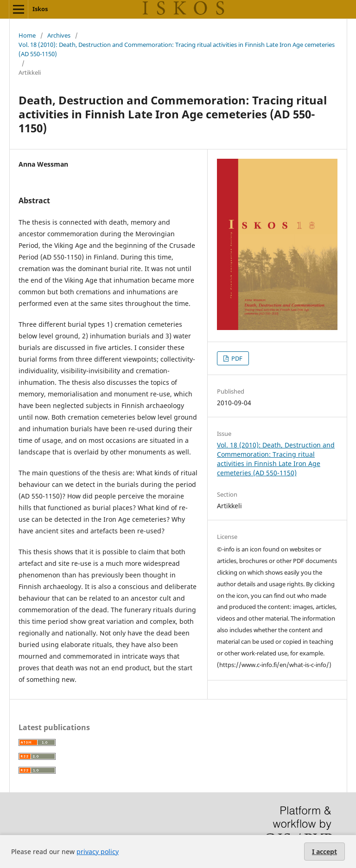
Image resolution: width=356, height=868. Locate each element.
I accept (324, 852)
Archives (59, 35)
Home (27, 35)
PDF (236, 358)
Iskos (40, 9)
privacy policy (98, 852)
